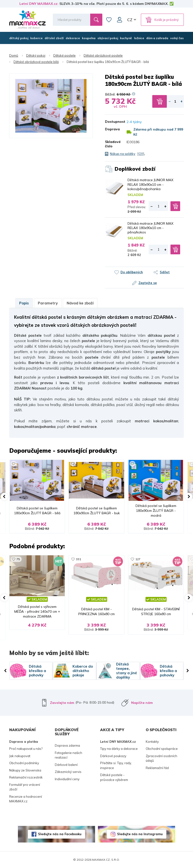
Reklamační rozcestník (26, 777)
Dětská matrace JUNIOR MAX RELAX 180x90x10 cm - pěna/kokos (150, 228)
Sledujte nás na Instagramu (140, 834)
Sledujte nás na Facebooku (60, 834)
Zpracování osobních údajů (161, 758)
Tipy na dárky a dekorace (119, 749)
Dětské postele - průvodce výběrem (114, 777)
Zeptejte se (148, 283)
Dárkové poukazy (113, 756)
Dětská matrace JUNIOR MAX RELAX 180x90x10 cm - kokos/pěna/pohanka (150, 184)
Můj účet (120, 20)
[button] (4, 496)
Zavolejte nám (62, 703)
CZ (130, 20)
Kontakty (152, 742)
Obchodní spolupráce (162, 749)
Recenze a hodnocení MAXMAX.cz (26, 799)
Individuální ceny (67, 779)
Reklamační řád (157, 768)
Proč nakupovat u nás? (26, 749)
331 (78, 559)
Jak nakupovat (20, 756)
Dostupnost (112, 122)
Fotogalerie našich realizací (68, 755)
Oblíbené (109, 20)
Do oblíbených (132, 272)
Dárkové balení (66, 765)
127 (138, 559)
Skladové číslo (112, 144)
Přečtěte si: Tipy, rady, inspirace (116, 765)
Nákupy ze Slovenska (25, 770)
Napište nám (142, 703)
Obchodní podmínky (24, 763)
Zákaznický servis (68, 772)
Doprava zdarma (67, 745)
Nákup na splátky (123, 154)
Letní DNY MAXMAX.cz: (39, 4)
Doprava (112, 129)
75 (18, 559)
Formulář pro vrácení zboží (25, 787)
